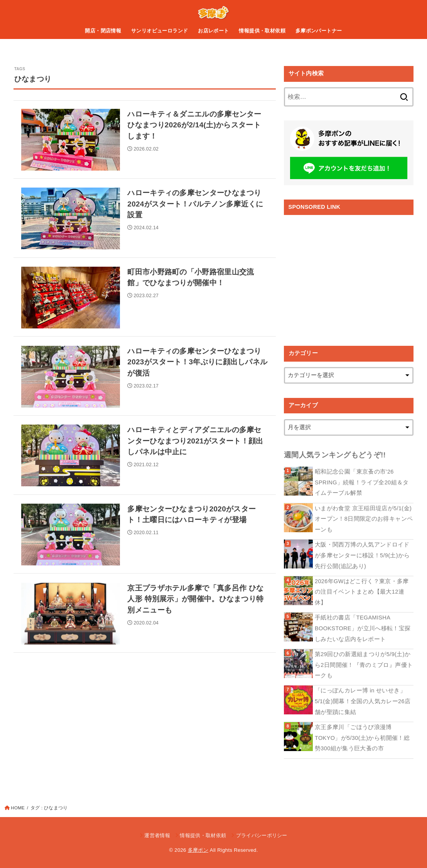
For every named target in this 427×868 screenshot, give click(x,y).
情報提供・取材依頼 (262, 31)
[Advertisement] (349, 275)
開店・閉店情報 (103, 31)
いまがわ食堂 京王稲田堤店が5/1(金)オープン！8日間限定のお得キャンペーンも (364, 519)
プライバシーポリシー (262, 835)
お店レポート (213, 31)
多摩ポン (198, 850)
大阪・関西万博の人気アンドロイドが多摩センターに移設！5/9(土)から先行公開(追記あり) (362, 555)
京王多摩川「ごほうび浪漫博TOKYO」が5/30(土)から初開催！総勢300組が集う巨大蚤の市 (362, 738)
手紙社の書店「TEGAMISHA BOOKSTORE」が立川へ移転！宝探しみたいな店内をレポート (363, 628)
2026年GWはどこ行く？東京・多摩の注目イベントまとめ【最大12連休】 (362, 592)
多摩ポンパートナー (319, 31)
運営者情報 (157, 835)
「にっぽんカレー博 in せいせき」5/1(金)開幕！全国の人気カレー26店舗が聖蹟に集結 (363, 701)
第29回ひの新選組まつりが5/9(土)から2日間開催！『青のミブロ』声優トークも (364, 665)
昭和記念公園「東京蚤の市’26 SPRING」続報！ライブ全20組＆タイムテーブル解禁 (362, 482)
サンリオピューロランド (160, 31)
